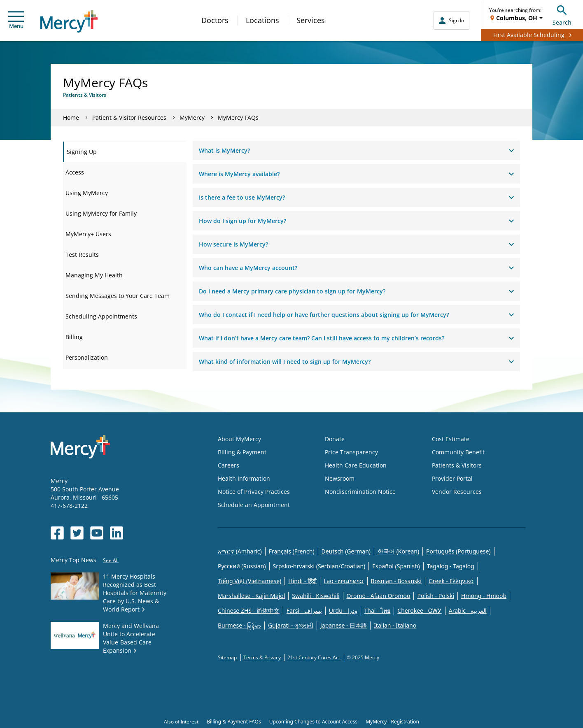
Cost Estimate (451, 439)
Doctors (215, 20)
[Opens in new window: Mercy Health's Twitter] (77, 533)
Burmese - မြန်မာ (239, 625)
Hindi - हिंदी (302, 581)
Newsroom (340, 478)
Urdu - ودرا (343, 611)
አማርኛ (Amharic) (240, 551)
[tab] (125, 152)
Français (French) (292, 551)
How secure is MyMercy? (356, 244)
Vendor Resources (457, 492)
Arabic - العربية (468, 611)
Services (311, 20)
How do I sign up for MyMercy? (356, 221)
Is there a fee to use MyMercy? (356, 197)
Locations (262, 20)
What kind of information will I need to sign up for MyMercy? (356, 362)
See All (111, 560)
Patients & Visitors (457, 465)
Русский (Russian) (242, 566)
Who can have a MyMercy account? (356, 268)
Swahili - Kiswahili (316, 596)
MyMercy (192, 117)
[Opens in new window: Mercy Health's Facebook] (57, 533)
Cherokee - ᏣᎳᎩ (419, 611)
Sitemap (228, 657)
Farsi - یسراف (304, 611)
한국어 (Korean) (398, 551)
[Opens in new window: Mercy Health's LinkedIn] (117, 533)
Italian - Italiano (395, 625)
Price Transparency (351, 452)
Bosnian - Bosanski (396, 581)
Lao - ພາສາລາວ (344, 581)
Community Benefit (458, 452)
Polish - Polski (436, 596)
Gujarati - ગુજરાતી (291, 625)
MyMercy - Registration (392, 722)
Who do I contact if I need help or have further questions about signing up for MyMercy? (356, 315)
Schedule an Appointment (254, 505)
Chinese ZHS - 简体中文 (249, 611)
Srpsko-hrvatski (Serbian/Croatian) (319, 566)
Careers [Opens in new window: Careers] (229, 465)
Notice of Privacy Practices (254, 492)
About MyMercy (239, 439)
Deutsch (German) (346, 551)
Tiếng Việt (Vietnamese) (250, 581)
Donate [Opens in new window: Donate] (335, 439)
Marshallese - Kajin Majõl (251, 596)
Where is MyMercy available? (356, 174)
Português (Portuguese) (458, 551)
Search (562, 14)
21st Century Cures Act (314, 657)
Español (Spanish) (396, 566)
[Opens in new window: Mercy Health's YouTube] (97, 533)
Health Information (244, 478)
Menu (16, 20)
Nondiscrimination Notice (360, 492)
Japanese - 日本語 (344, 625)
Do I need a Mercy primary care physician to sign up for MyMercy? (356, 291)
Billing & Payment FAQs (234, 722)
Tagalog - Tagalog (451, 566)
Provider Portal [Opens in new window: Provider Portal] (452, 478)
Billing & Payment (242, 452)
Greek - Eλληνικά (451, 581)
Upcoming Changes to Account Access (313, 722)
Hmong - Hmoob (484, 596)
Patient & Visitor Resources (129, 117)
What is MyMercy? (356, 150)
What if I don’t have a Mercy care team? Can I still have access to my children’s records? (356, 338)
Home (71, 117)
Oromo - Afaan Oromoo (379, 596)
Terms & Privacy (263, 657)
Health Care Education (356, 465)
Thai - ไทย (378, 611)
